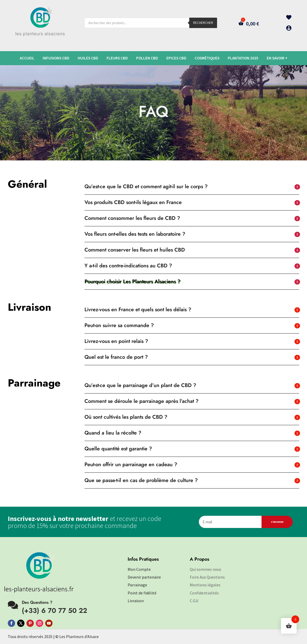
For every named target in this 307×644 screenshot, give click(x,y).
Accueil (27, 58)
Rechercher (203, 23)
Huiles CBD (88, 58)
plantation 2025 (243, 58)
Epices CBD (176, 58)
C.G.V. (194, 601)
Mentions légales (205, 585)
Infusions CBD (56, 58)
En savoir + (277, 58)
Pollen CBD (147, 58)
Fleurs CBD (117, 58)
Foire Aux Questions (207, 577)
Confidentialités (204, 593)
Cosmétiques (207, 58)
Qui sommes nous (205, 569)
